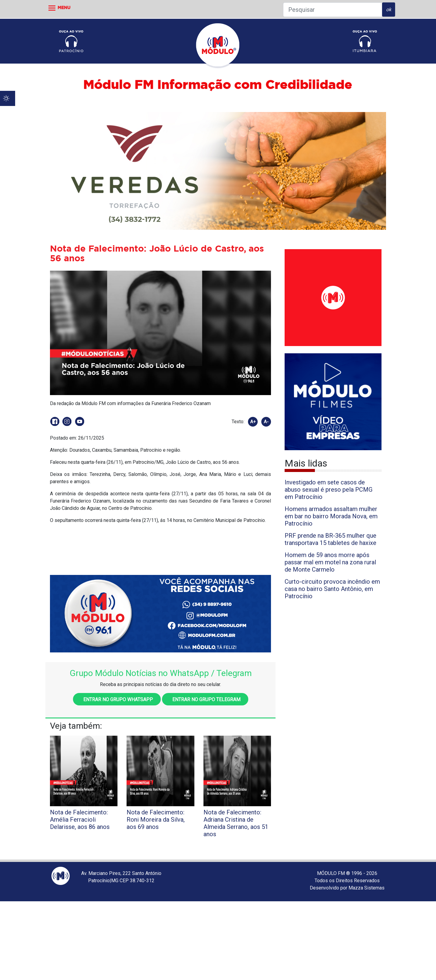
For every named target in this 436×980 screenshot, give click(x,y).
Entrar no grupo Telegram (205, 700)
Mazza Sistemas (367, 888)
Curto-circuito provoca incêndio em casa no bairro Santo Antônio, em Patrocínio (332, 589)
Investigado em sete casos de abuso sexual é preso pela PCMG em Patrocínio (329, 490)
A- (266, 422)
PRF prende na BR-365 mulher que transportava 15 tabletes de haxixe (330, 539)
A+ (253, 422)
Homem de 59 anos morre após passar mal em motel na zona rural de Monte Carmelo (330, 562)
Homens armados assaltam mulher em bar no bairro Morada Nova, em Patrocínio (331, 516)
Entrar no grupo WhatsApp (117, 700)
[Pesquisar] (333, 10)
